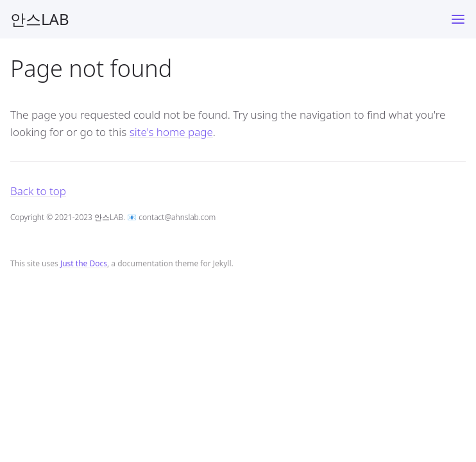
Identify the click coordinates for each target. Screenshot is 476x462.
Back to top (38, 191)
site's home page (171, 132)
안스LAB (40, 19)
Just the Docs (84, 263)
